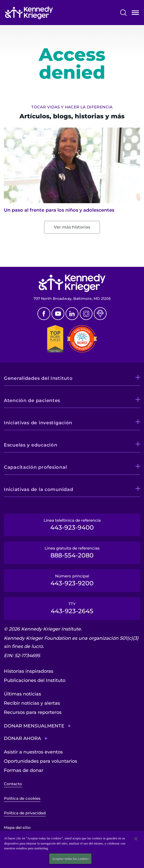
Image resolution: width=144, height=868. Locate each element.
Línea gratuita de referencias (72, 552)
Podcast (100, 314)
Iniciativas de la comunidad (38, 489)
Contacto (13, 784)
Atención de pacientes (32, 401)
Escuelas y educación (30, 445)
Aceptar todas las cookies (70, 861)
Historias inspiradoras (29, 671)
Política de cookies (22, 798)
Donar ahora (22, 738)
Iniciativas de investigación (38, 423)
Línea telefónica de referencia (72, 524)
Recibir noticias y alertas (32, 703)
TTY (72, 608)
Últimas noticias (22, 694)
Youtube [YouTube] (58, 314)
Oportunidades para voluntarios (40, 761)
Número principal (72, 580)
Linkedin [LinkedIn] (72, 314)
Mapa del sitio (17, 827)
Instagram (86, 314)
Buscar (123, 13)
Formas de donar (24, 770)
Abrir (135, 14)
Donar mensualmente (34, 726)
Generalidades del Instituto (38, 378)
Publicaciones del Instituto (35, 680)
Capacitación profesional (35, 467)
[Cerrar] (136, 841)
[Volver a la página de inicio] (29, 13)
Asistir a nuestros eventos (33, 752)
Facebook (44, 314)
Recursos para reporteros (33, 712)
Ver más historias (72, 227)
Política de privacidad (25, 813)
